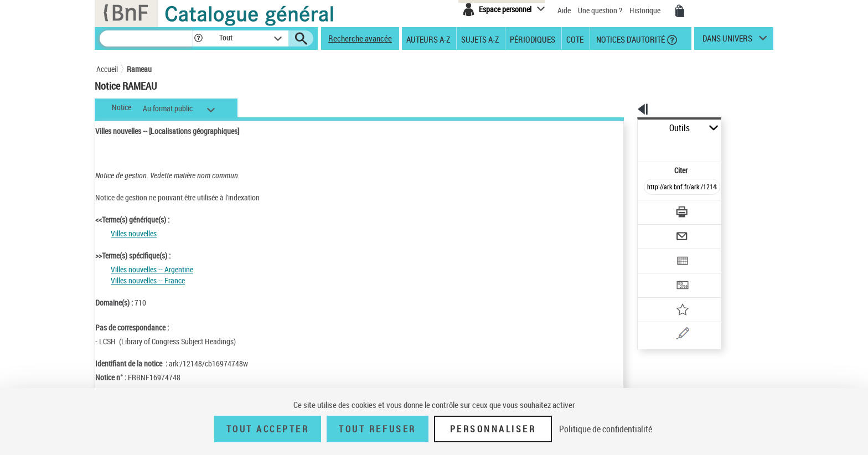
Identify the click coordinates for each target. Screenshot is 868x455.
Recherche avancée (360, 38)
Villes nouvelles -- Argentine (152, 269)
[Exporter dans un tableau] (659, 231)
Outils (625, 128)
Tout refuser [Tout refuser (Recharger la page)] (377, 429)
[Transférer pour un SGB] (656, 252)
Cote (575, 39)
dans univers (727, 41)
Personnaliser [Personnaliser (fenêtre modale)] (493, 429)
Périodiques (533, 39)
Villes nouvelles (134, 233)
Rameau (139, 69)
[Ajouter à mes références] (658, 274)
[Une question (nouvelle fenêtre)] (673, 296)
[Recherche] (146, 38)
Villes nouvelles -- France (148, 280)
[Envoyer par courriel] (651, 209)
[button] (198, 38)
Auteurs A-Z (428, 39)
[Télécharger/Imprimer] (653, 188)
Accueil (107, 69)
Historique (646, 10)
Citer (634, 146)
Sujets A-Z (480, 39)
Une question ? (600, 10)
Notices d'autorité (630, 39)
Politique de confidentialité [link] (606, 429)
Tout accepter (268, 429)
